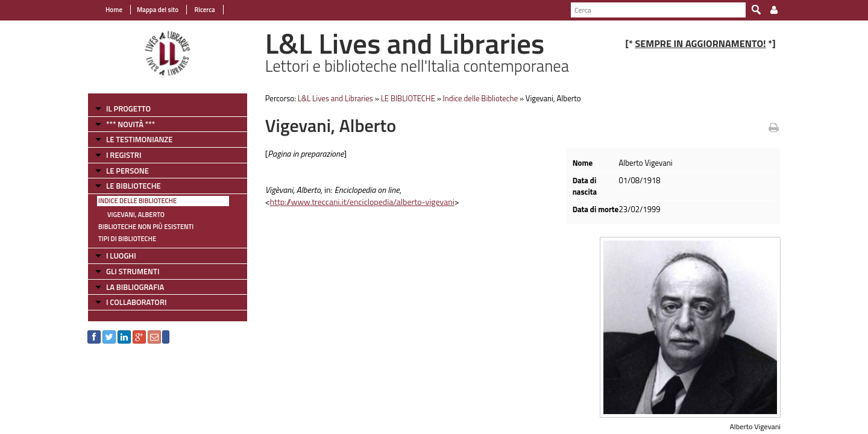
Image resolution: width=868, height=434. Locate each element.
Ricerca (204, 10)
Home (114, 10)
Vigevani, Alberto (136, 215)
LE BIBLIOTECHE (134, 186)
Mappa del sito (158, 10)
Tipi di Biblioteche (127, 239)
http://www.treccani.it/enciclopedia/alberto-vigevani (362, 202)
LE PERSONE (127, 171)
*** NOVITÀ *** (131, 124)
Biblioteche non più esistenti (146, 227)
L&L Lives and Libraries (335, 98)
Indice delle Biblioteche (137, 201)
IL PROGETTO (128, 108)
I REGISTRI (124, 155)
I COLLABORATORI (136, 302)
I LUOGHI (121, 256)
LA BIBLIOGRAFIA (135, 287)
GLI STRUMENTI (133, 271)
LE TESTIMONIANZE (139, 139)
